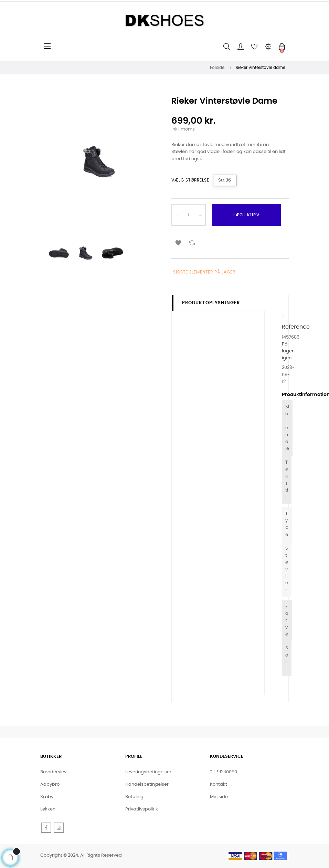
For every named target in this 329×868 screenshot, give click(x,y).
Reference (296, 327)
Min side (219, 797)
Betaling (134, 797)
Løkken (48, 809)
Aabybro (50, 784)
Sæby (47, 797)
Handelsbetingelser (147, 784)
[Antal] (189, 215)
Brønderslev (53, 772)
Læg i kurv (246, 215)
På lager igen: (288, 351)
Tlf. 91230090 (224, 772)
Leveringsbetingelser (148, 772)
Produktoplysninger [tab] (211, 303)
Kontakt (219, 784)
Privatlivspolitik (142, 809)
